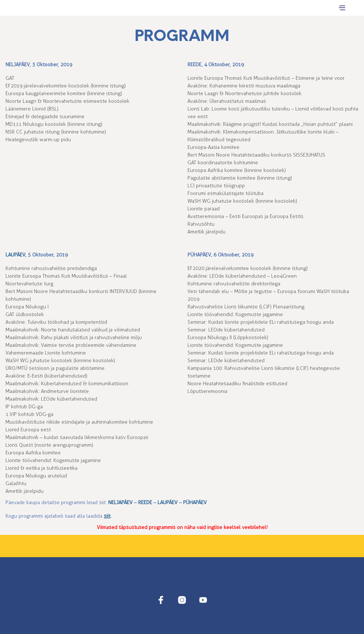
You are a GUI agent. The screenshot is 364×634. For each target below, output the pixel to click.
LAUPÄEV (15, 255)
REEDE (194, 65)
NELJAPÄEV (18, 65)
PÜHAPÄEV (199, 255)
